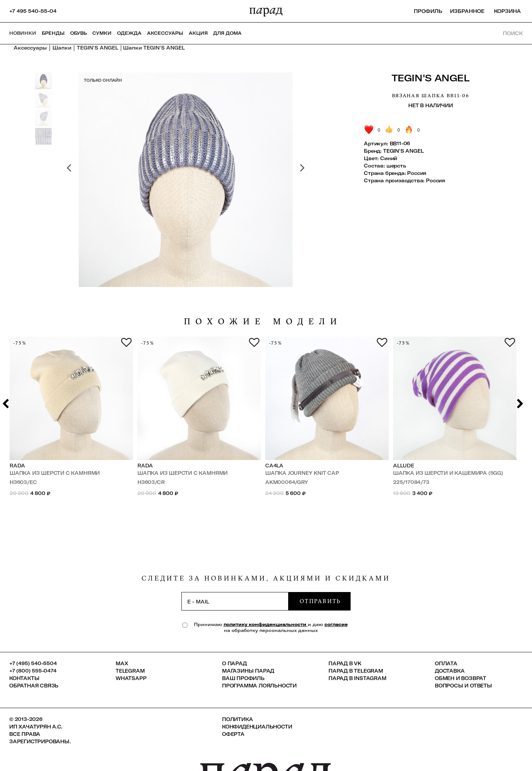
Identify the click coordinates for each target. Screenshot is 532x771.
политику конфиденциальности (266, 624)
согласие (336, 624)
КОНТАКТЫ (24, 678)
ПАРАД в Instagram (357, 678)
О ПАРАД (234, 663)
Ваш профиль (243, 678)
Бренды (53, 33)
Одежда (129, 33)
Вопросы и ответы (463, 686)
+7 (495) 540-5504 (33, 663)
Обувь (79, 33)
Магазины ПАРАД (248, 671)
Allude (404, 466)
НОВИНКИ (23, 33)
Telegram (130, 671)
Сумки (102, 33)
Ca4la (274, 466)
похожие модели (263, 322)
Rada (17, 466)
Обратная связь (34, 686)
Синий (389, 158)
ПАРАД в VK (345, 663)
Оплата (446, 663)
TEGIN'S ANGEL (431, 78)
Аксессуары (165, 33)
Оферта (233, 734)
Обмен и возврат (461, 678)
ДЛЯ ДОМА (227, 33)
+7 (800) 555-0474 (33, 671)
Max (122, 663)
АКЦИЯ (198, 33)
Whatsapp (131, 678)
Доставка (450, 671)
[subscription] (235, 601)
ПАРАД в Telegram (356, 671)
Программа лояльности (259, 686)
